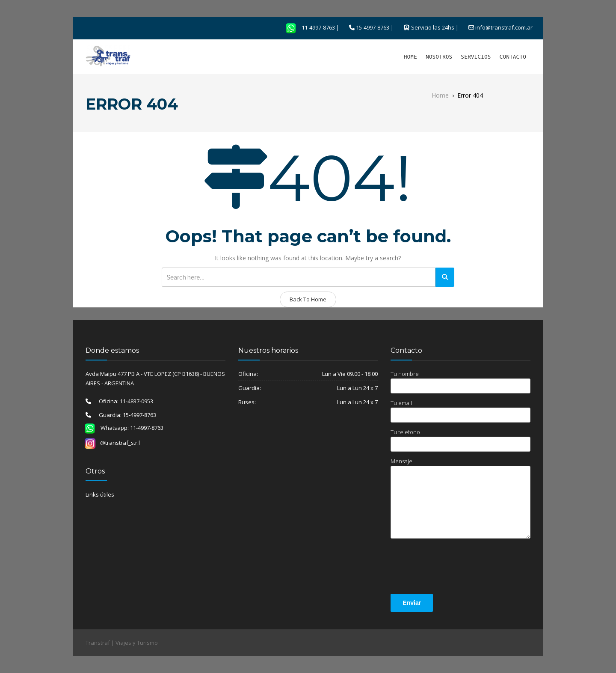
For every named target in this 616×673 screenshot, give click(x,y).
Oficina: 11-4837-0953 (122, 401)
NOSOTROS (439, 57)
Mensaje (461, 498)
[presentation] (456, 568)
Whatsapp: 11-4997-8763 (121, 428)
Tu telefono (461, 440)
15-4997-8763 (373, 27)
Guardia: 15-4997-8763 (124, 415)
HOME (410, 57)
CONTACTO (513, 57)
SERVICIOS (476, 57)
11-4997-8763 (308, 27)
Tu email (461, 411)
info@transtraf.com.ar (504, 27)
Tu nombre (461, 382)
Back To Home (308, 299)
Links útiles (100, 494)
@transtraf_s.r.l (112, 443)
